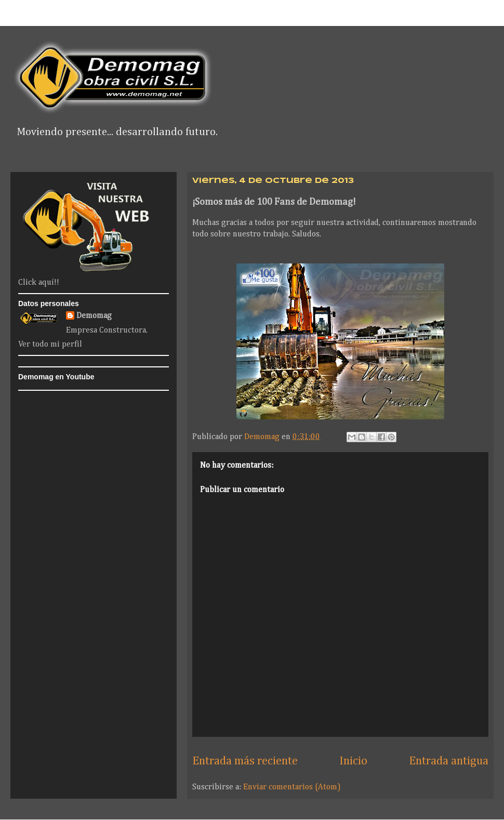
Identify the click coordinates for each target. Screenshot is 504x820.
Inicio (353, 761)
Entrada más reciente (245, 761)
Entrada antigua (449, 761)
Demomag (94, 316)
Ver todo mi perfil (50, 345)
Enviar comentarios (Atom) (292, 787)
